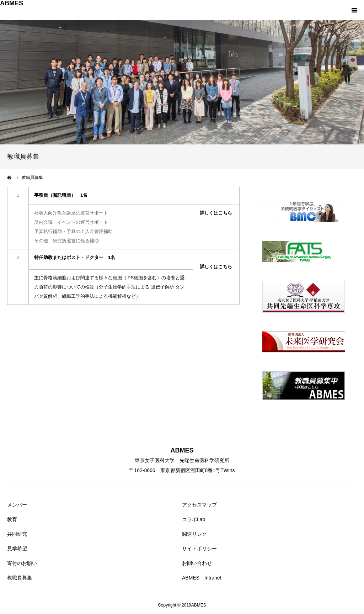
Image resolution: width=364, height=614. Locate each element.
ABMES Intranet (202, 578)
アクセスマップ (199, 505)
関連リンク (194, 534)
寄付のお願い (22, 563)
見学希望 (17, 549)
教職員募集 (20, 578)
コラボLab (194, 519)
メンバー (17, 505)
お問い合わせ (197, 563)
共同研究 (17, 534)
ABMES (12, 3)
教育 (12, 519)
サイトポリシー (199, 549)
